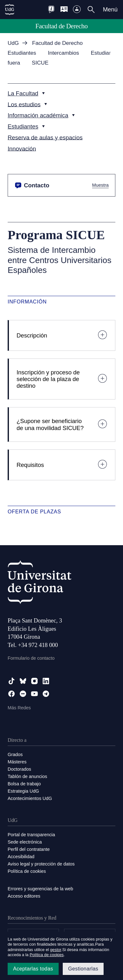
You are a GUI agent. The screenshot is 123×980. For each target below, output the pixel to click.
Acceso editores (24, 896)
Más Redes (19, 708)
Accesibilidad (21, 857)
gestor (56, 950)
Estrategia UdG (23, 791)
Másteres (17, 762)
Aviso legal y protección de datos (41, 864)
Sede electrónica (25, 842)
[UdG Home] (10, 10)
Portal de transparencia (31, 835)
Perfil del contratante (29, 849)
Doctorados (19, 769)
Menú (110, 9)
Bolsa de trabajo (24, 784)
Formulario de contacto (31, 658)
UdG (13, 43)
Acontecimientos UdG (30, 798)
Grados (15, 754)
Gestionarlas (83, 969)
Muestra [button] (100, 185)
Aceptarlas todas (33, 969)
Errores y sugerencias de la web (40, 889)
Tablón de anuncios (27, 776)
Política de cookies (27, 871)
